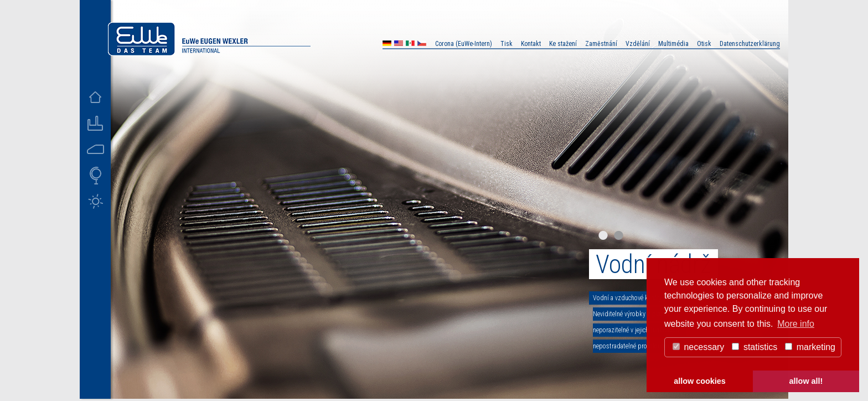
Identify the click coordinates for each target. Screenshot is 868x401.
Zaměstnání (601, 44)
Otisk (704, 44)
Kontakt (531, 44)
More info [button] (796, 324)
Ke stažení (563, 44)
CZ (422, 45)
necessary (698, 347)
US (399, 45)
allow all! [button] (806, 381)
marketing (810, 347)
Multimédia (673, 44)
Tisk (507, 44)
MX (410, 45)
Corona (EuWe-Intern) (464, 44)
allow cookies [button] (700, 381)
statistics (755, 347)
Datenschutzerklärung (750, 44)
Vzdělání (638, 44)
